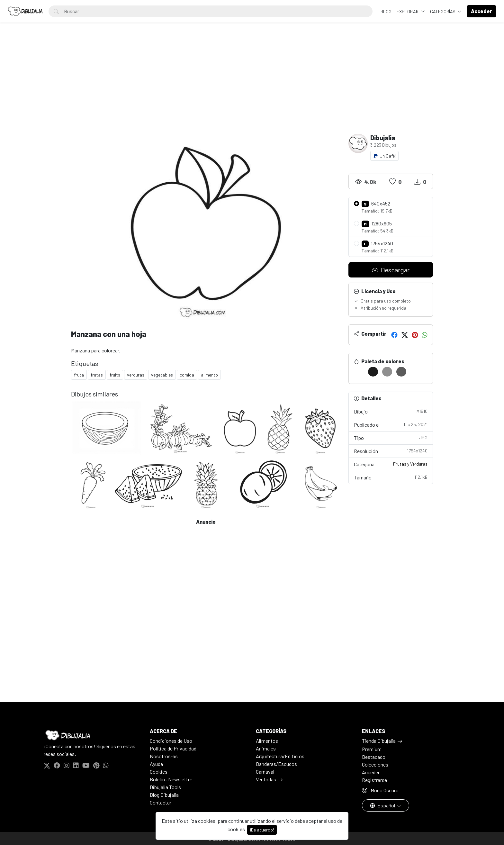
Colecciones (375, 764)
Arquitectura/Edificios (280, 756)
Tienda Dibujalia (379, 741)
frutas (97, 375)
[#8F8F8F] (387, 372)
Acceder (371, 772)
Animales (266, 748)
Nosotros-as (164, 756)
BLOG (386, 11)
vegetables (162, 375)
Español (383, 805)
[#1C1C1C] (373, 372)
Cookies (159, 772)
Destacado (374, 757)
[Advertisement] (252, 86)
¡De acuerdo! (262, 830)
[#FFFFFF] (359, 372)
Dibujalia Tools (165, 787)
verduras (136, 375)
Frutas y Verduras (410, 464)
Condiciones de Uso (171, 741)
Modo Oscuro (380, 790)
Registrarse (374, 780)
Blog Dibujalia (164, 795)
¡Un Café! (384, 156)
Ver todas (266, 779)
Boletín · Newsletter (171, 779)
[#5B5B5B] (401, 372)
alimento (209, 375)
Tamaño (391, 477)
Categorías (443, 11)
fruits (115, 375)
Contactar (161, 802)
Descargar (391, 270)
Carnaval (265, 772)
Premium (372, 749)
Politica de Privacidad (173, 748)
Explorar (408, 11)
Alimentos (267, 741)
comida (187, 375)
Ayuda (156, 764)
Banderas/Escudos (276, 764)
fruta (79, 375)
